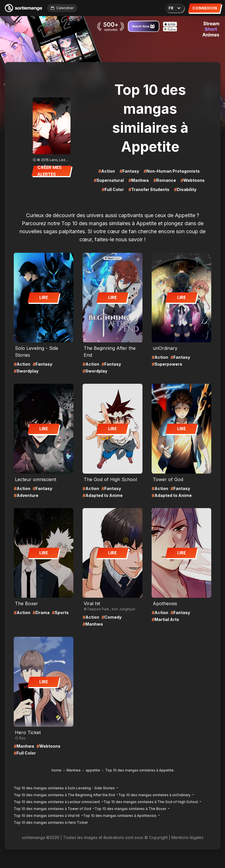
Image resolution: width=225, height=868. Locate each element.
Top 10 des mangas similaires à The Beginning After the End (64, 795)
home (56, 770)
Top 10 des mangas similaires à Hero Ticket (51, 822)
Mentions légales (187, 837)
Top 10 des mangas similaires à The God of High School (151, 802)
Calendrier (62, 8)
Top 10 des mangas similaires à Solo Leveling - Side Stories (64, 788)
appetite (93, 770)
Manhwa (74, 770)
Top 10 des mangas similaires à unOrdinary (154, 795)
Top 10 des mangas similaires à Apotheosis (120, 816)
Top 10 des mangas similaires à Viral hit (47, 816)
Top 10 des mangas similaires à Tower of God (52, 809)
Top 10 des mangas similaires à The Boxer (130, 809)
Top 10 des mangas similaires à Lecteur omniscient (57, 802)
